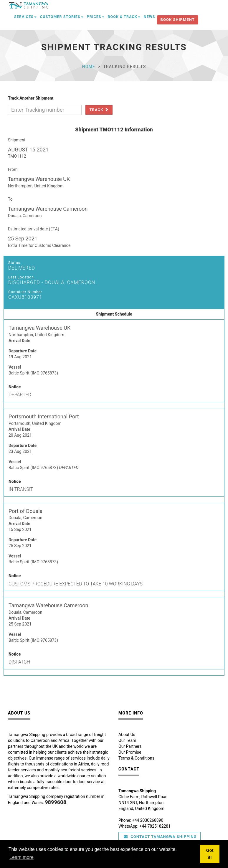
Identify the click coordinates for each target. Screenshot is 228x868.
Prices (96, 17)
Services (25, 17)
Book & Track (124, 17)
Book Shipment (178, 20)
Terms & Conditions (136, 758)
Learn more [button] (22, 857)
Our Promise (130, 752)
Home (89, 67)
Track (99, 110)
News (149, 17)
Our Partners (130, 746)
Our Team (127, 740)
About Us (127, 735)
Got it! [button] (210, 854)
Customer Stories (62, 17)
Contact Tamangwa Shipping (160, 837)
